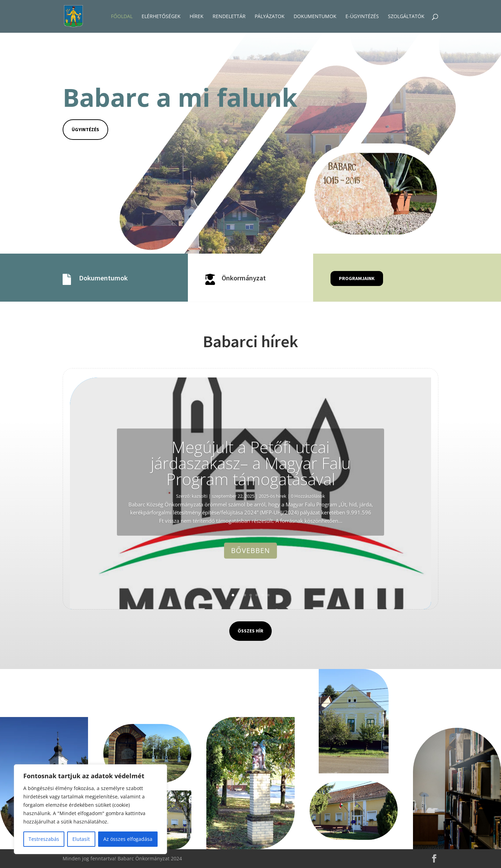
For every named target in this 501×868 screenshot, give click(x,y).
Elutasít (81, 839)
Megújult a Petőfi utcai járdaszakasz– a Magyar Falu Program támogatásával (251, 485)
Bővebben (250, 573)
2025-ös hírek (273, 518)
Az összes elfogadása (128, 839)
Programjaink (357, 278)
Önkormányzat (244, 278)
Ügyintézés (85, 129)
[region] (90, 809)
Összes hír (250, 631)
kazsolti (200, 518)
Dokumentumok (103, 278)
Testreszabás (44, 839)
